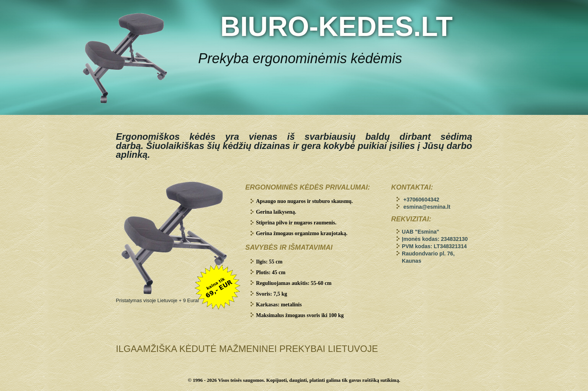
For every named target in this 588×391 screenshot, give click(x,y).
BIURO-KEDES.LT (337, 26)
